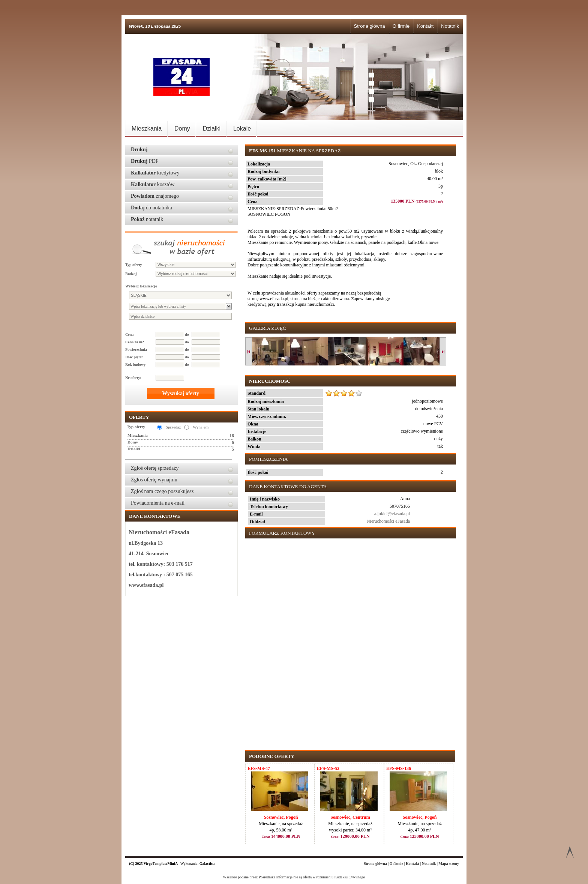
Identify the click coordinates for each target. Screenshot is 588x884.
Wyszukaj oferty (181, 393)
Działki (212, 129)
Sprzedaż (173, 427)
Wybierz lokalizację (141, 286)
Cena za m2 (135, 342)
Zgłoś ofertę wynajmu (154, 480)
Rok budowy (135, 365)
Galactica (207, 864)
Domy (182, 129)
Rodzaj (131, 274)
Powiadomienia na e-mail (158, 503)
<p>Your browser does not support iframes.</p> (349, 640)
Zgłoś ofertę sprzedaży (155, 468)
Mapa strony (449, 864)
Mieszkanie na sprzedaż (295, 151)
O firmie (401, 26)
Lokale (242, 129)
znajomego (155, 196)
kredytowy (155, 173)
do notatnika (151, 208)
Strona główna (370, 26)
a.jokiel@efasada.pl (392, 514)
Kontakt (425, 26)
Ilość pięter (134, 357)
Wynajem (201, 427)
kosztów (153, 184)
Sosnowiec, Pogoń (281, 817)
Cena (129, 335)
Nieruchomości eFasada (388, 521)
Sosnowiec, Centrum (350, 817)
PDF (145, 161)
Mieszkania (147, 129)
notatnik (147, 219)
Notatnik (450, 26)
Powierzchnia (136, 350)
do (187, 335)
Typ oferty (134, 265)
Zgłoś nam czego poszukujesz (162, 491)
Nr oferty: (133, 378)
